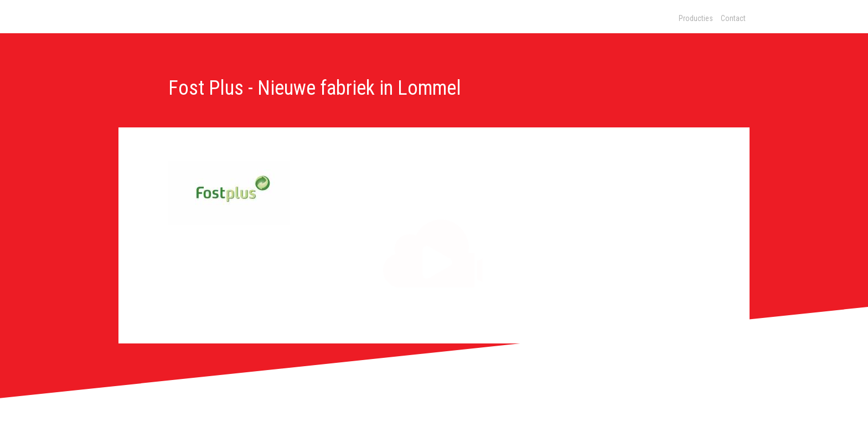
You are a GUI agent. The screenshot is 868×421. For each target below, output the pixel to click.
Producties (696, 18)
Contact (733, 18)
